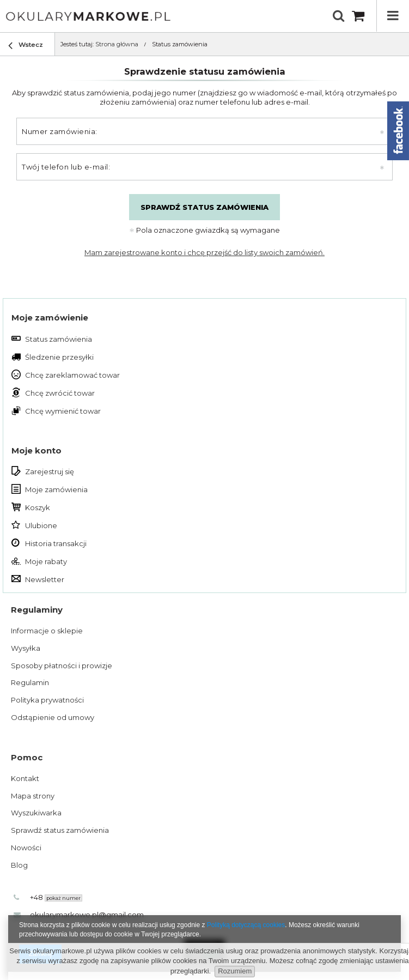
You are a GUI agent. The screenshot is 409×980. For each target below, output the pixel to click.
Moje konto (36, 450)
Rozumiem (235, 971)
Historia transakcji (56, 543)
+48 (56, 897)
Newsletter (45, 579)
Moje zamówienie (50, 317)
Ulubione (41, 525)
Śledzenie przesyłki (59, 357)
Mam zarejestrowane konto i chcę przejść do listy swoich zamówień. (204, 252)
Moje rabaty (46, 561)
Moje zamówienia (56, 489)
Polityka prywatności (47, 700)
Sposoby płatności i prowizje (62, 666)
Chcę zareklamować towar (72, 375)
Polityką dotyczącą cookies (246, 925)
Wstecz (26, 46)
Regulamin (30, 682)
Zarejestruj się (50, 471)
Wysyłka (26, 648)
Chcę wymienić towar (63, 411)
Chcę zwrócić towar (60, 393)
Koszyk (38, 507)
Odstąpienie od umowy (53, 717)
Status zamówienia (59, 339)
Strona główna (117, 44)
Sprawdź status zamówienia (204, 207)
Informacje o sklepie (47, 631)
